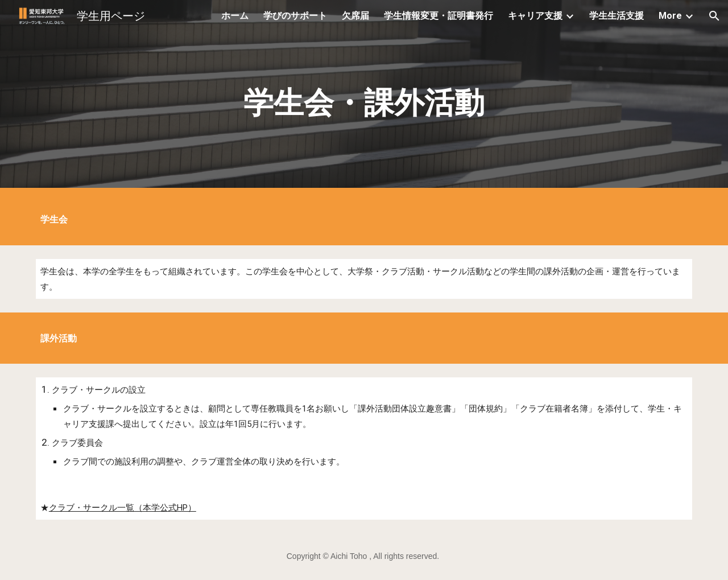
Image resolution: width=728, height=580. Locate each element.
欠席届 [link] (355, 16)
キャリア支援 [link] (535, 16)
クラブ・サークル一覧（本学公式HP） (123, 508)
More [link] (670, 16)
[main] (364, 97)
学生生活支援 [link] (617, 16)
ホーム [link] (235, 16)
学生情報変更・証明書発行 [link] (439, 16)
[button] (714, 16)
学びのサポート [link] (295, 16)
